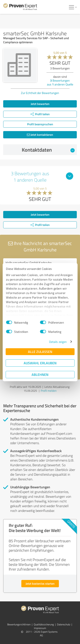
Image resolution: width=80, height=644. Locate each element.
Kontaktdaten (48, 150)
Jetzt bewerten (40, 104)
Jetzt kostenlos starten (40, 583)
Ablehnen (40, 374)
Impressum (40, 628)
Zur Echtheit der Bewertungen (40, 93)
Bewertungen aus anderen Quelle (60, 82)
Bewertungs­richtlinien (19, 624)
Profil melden (49, 391)
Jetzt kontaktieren (40, 135)
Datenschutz (64, 624)
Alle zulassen (40, 352)
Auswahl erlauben (40, 363)
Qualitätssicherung (44, 624)
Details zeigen (58, 342)
